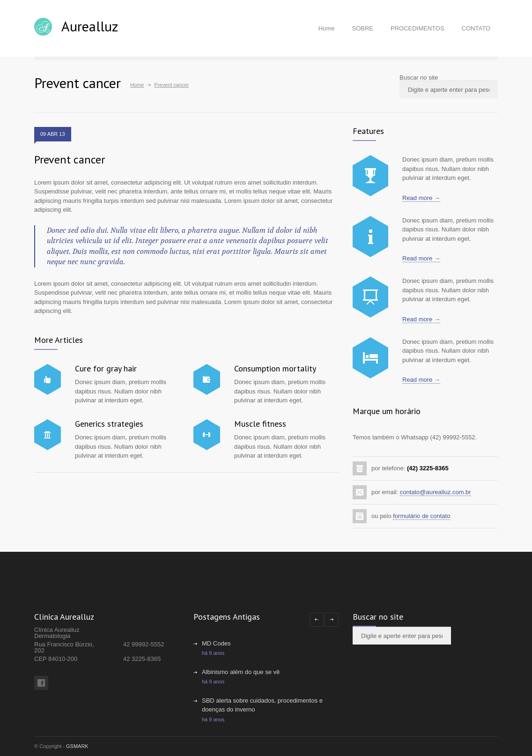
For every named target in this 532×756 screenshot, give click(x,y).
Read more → (421, 198)
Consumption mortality (275, 368)
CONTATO (476, 28)
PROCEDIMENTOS (417, 28)
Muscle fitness (260, 424)
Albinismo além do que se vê (241, 672)
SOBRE (362, 28)
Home (327, 28)
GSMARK (77, 746)
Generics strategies (109, 424)
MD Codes (216, 643)
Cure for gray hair (106, 368)
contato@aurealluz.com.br (436, 492)
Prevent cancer (70, 159)
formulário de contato (421, 516)
